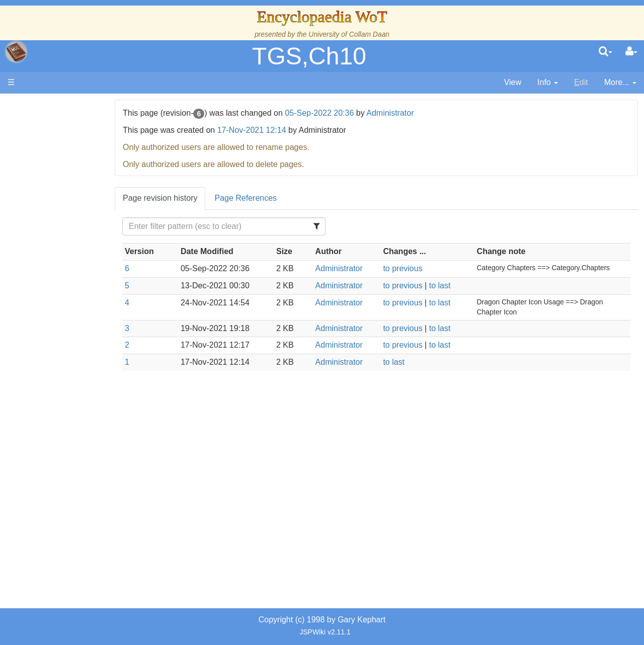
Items (58, 375)
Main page (47, 105)
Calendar (64, 214)
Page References (277, 198)
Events (60, 225)
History (60, 203)
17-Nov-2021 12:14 (283, 130)
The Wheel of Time (82, 179)
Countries (85, 260)
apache (16, 52)
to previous (418, 268)
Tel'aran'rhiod (71, 409)
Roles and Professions (88, 340)
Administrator (421, 113)
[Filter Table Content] (249, 226)
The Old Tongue (76, 271)
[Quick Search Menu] (606, 52)
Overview (85, 248)
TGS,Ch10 (309, 56)
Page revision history (191, 198)
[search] (606, 52)
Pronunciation (72, 444)
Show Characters (79, 306)
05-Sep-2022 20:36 (350, 113)
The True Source (78, 191)
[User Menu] (631, 52)
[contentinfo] (548, 83)
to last (455, 286)
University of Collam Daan (349, 34)
